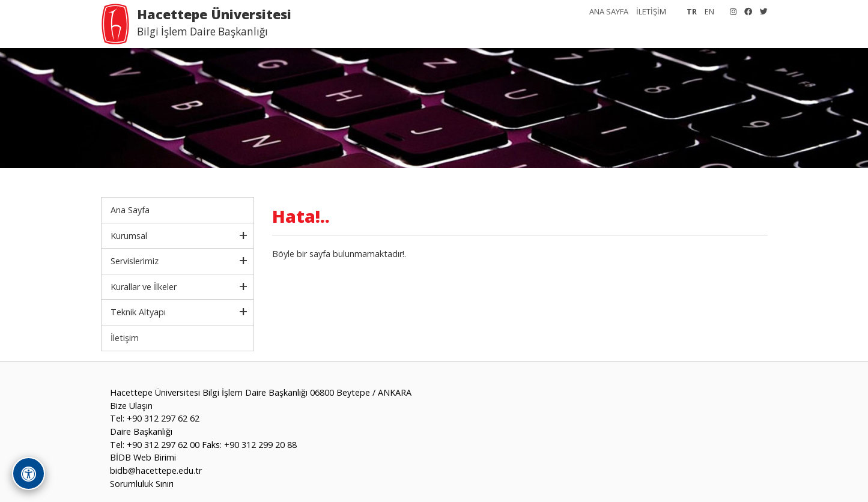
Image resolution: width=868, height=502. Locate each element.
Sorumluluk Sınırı (142, 484)
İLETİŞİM (651, 11)
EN (709, 11)
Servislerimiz (135, 261)
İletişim (125, 338)
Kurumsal (129, 236)
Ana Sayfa (130, 210)
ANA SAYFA (609, 11)
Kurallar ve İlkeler (144, 287)
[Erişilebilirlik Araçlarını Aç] (29, 473)
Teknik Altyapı (138, 312)
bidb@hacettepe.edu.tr (156, 470)
